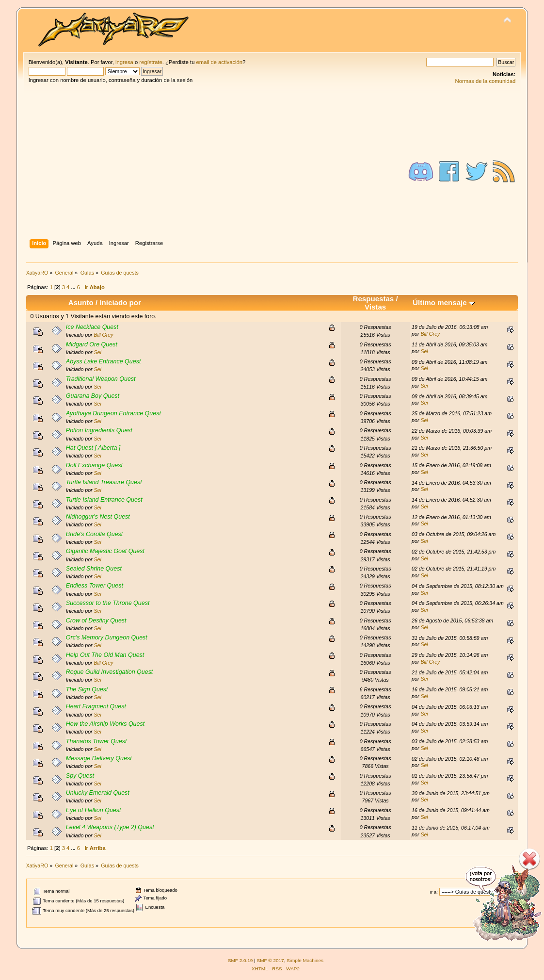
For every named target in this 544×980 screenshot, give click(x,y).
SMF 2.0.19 (240, 960)
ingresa (124, 62)
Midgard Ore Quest (92, 344)
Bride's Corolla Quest (94, 534)
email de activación (219, 62)
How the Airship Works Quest (105, 724)
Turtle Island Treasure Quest (104, 482)
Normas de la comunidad (486, 81)
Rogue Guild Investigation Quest (110, 672)
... (74, 287)
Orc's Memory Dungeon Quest (107, 637)
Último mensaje (444, 302)
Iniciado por (120, 302)
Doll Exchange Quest (94, 465)
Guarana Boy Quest (93, 396)
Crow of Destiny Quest (96, 621)
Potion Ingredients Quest (99, 430)
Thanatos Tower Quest (96, 741)
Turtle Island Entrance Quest (104, 500)
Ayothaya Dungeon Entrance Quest (113, 413)
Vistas (375, 307)
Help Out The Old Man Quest (105, 655)
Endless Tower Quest (95, 586)
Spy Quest (80, 776)
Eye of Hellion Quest (94, 810)
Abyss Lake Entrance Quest (104, 361)
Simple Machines (305, 960)
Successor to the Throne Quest (108, 603)
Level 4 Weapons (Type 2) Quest (110, 827)
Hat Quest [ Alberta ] (93, 448)
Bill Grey (104, 335)
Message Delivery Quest (99, 758)
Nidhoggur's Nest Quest (98, 517)
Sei (98, 352)
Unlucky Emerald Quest (98, 793)
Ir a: (433, 892)
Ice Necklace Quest (92, 327)
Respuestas (374, 299)
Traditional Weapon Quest (101, 379)
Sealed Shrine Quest (94, 569)
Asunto (81, 302)
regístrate (151, 62)
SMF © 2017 (271, 960)
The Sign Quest (87, 689)
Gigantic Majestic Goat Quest (105, 551)
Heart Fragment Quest (96, 706)
